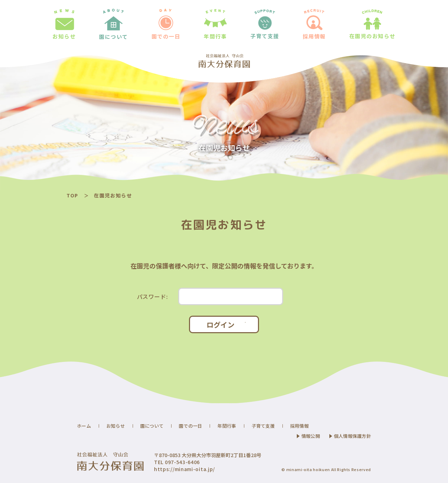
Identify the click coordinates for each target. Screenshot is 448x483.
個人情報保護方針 (352, 436)
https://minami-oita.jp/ (184, 469)
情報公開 (311, 436)
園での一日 (190, 426)
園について (152, 426)
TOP (72, 195)
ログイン (220, 325)
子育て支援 (263, 426)
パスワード (152, 296)
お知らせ (116, 426)
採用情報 (299, 426)
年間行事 (227, 426)
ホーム (84, 426)
